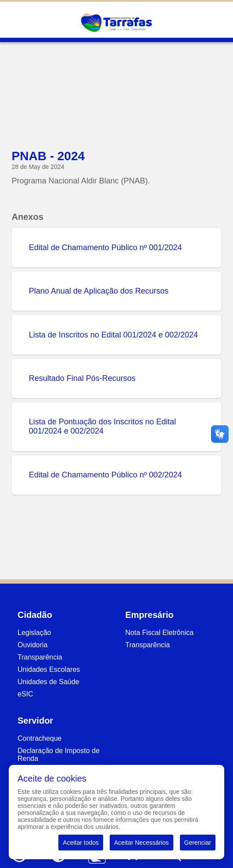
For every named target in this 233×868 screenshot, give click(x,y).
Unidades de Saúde (48, 682)
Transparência (40, 657)
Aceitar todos (81, 843)
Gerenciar (198, 843)
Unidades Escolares (49, 669)
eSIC (25, 694)
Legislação (34, 633)
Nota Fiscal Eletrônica (160, 633)
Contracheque (40, 738)
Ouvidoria (32, 645)
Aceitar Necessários (142, 843)
